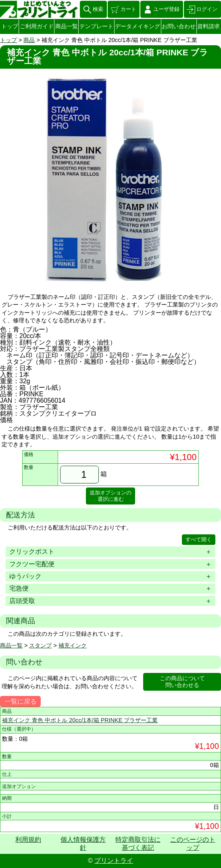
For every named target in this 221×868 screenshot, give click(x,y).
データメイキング (138, 26)
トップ (10, 26)
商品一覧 (67, 26)
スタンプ (40, 645)
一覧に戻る (21, 701)
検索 (98, 9)
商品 (29, 40)
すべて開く (199, 539)
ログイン (207, 9)
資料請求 (208, 26)
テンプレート (96, 26)
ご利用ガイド (37, 26)
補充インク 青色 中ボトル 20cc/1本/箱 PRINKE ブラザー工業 (80, 720)
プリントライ (114, 861)
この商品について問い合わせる (182, 682)
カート (128, 9)
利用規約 (28, 840)
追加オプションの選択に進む (110, 496)
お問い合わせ (179, 26)
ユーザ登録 (166, 9)
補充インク (73, 645)
